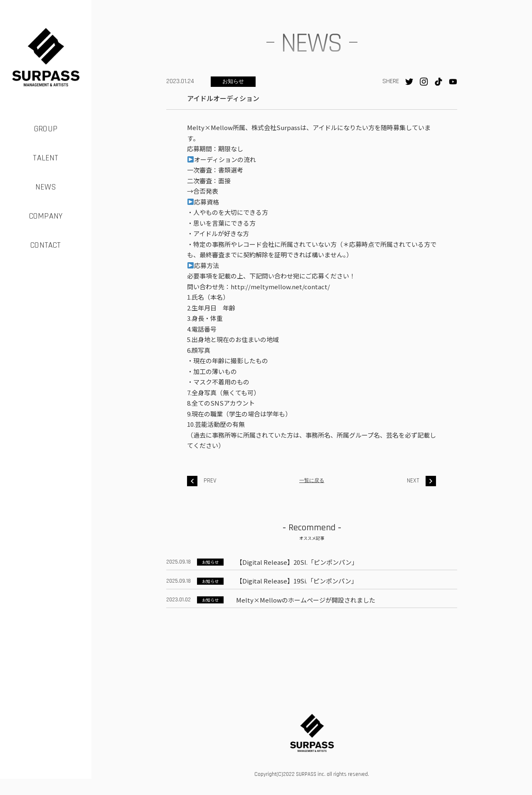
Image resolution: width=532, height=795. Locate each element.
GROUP (46, 129)
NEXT (421, 481)
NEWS (46, 187)
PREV (202, 481)
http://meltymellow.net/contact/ (280, 287)
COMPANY (46, 216)
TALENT (46, 158)
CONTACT (46, 245)
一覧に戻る (312, 481)
